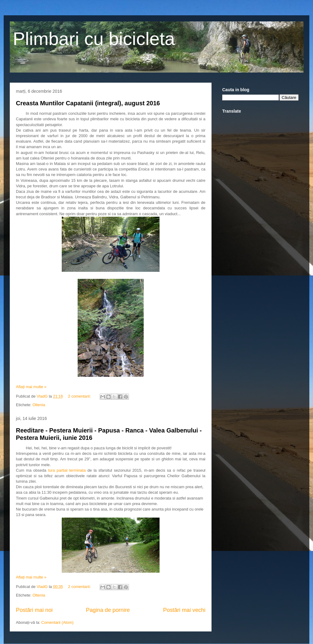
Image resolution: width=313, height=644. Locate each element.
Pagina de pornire (108, 610)
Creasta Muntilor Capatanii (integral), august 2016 (88, 103)
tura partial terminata (67, 470)
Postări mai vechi (184, 610)
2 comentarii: (80, 396)
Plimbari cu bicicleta (94, 39)
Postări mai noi (34, 610)
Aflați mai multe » (31, 387)
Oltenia (39, 405)
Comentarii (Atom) (57, 622)
